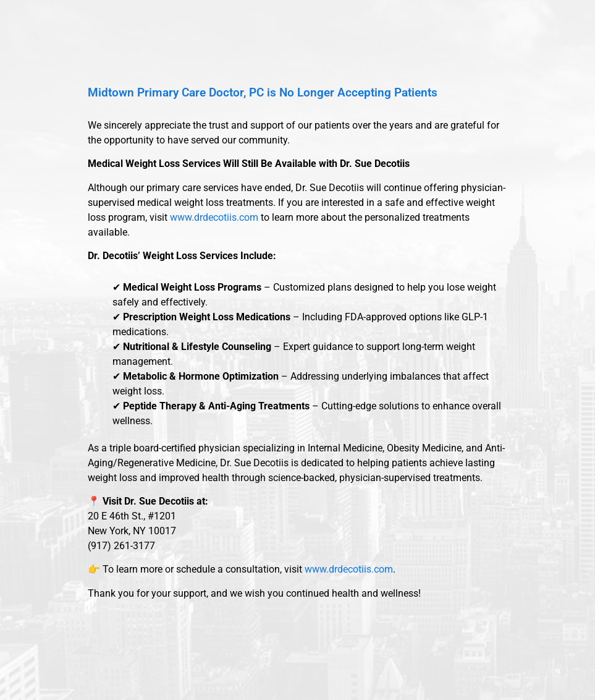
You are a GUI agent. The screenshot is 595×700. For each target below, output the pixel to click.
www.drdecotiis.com (214, 217)
